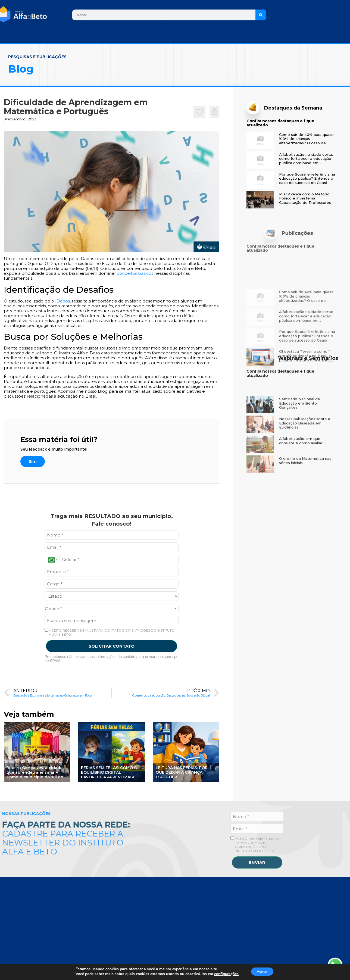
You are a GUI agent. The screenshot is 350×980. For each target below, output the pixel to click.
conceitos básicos (135, 273)
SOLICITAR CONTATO (112, 646)
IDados (62, 301)
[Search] (261, 15)
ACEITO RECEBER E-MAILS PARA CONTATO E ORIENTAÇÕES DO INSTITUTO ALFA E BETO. (110, 632)
